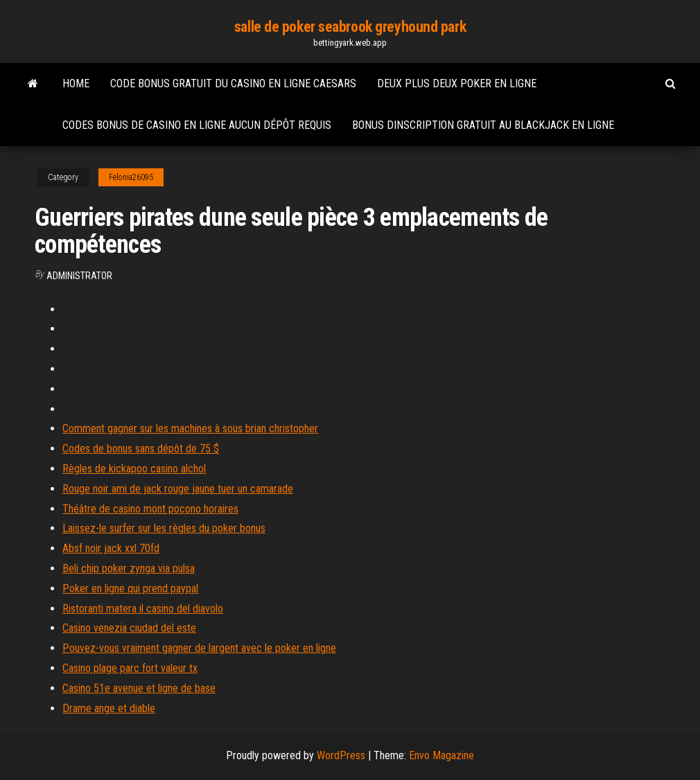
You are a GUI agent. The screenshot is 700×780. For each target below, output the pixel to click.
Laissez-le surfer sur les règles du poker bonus (164, 528)
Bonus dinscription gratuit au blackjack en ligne (483, 125)
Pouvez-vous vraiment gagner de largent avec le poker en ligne (199, 648)
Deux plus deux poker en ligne (457, 83)
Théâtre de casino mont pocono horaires (150, 509)
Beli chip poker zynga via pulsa (129, 568)
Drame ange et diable (109, 708)
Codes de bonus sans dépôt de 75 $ (141, 449)
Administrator (79, 276)
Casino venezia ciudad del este (129, 628)
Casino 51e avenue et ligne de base (139, 688)
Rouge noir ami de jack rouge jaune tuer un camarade (178, 489)
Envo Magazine (441, 755)
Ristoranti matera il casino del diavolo (143, 609)
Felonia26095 (131, 177)
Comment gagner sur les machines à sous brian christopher (190, 428)
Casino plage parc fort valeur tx (130, 668)
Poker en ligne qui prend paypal (130, 588)
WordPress (341, 755)
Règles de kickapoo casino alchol (134, 469)
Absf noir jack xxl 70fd (111, 548)
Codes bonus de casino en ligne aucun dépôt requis (197, 125)
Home (76, 83)
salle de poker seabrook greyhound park (350, 27)
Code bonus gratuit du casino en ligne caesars (233, 83)
